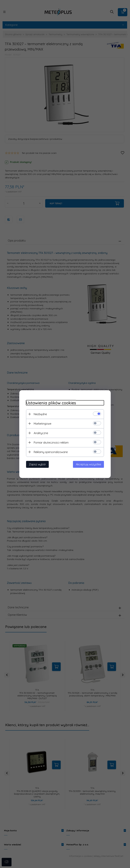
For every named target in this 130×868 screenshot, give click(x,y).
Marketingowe (42, 423)
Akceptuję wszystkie (88, 464)
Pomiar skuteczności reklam (51, 442)
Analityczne (41, 433)
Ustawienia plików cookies (51, 403)
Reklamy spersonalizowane (51, 452)
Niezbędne (40, 414)
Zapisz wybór (37, 464)
